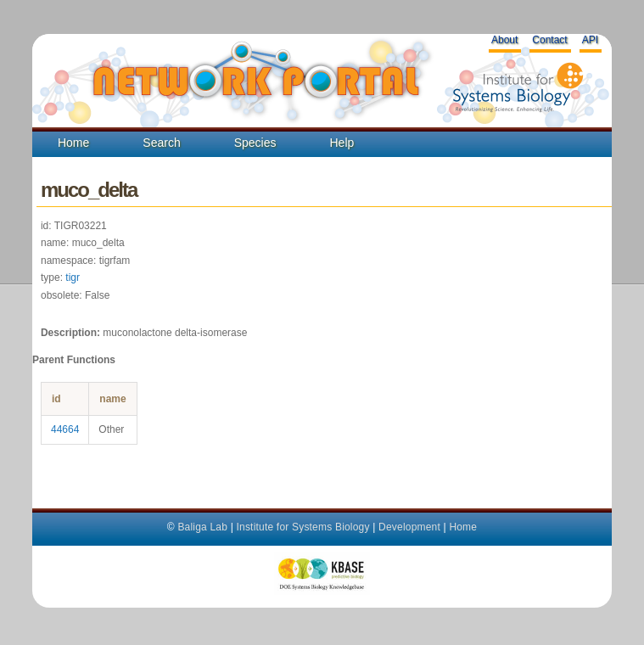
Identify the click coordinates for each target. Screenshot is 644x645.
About (504, 40)
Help (342, 143)
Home (73, 143)
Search (161, 143)
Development (409, 527)
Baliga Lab (202, 527)
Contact (549, 40)
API (590, 40)
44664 (65, 429)
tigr (73, 278)
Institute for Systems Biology (302, 527)
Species (255, 143)
